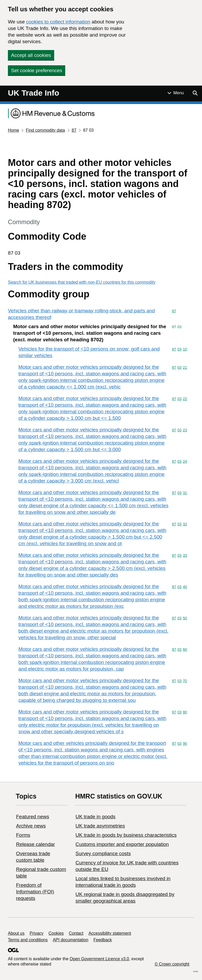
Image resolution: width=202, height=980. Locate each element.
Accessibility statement (110, 933)
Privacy (37, 933)
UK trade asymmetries (100, 826)
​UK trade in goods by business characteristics (126, 835)
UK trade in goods (95, 817)
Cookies (56, 933)
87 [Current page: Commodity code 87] (74, 130)
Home (14, 130)
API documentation (71, 940)
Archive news (31, 826)
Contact (76, 933)
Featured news (33, 817)
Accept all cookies (31, 55)
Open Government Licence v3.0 (99, 959)
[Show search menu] (195, 93)
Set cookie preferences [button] (37, 70)
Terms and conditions (28, 940)
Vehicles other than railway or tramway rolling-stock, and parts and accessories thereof (81, 314)
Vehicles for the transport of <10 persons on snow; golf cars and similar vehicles (89, 352)
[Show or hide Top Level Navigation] (176, 93)
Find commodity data (45, 130)
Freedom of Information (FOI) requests (35, 892)
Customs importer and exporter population (122, 844)
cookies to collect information (58, 22)
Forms (23, 835)
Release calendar (36, 844)
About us (16, 933)
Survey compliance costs (103, 853)
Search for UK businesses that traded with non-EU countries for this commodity (82, 282)
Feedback (103, 940)
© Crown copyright (172, 964)
